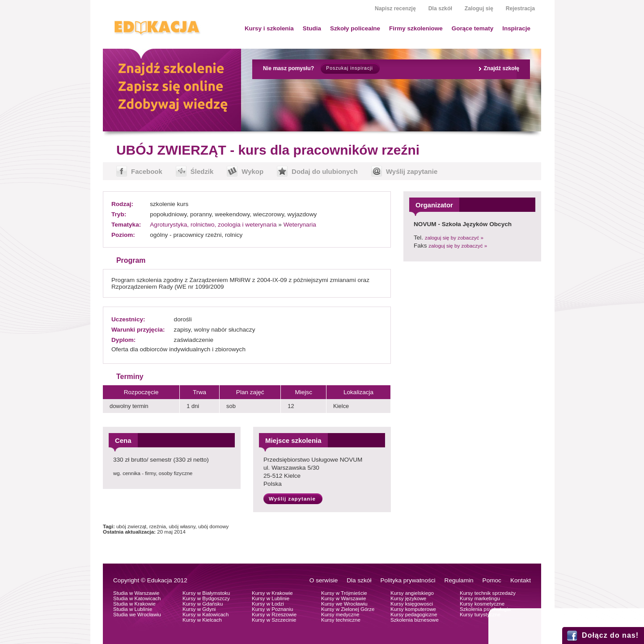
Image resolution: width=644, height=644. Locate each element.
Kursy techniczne (341, 620)
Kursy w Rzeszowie (274, 615)
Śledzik (202, 171)
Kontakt (521, 580)
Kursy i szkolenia (269, 28)
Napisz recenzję (395, 8)
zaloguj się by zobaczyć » (454, 238)
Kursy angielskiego (412, 593)
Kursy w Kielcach (202, 620)
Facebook (147, 171)
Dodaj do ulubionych (325, 171)
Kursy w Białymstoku (206, 593)
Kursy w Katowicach (205, 615)
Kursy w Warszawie (343, 598)
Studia (312, 28)
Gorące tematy (472, 28)
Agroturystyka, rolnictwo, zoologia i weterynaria (213, 225)
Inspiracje (516, 28)
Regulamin (459, 580)
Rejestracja (520, 8)
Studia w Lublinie (133, 609)
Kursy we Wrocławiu (344, 604)
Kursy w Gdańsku (203, 604)
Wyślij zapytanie (412, 171)
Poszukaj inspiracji (349, 68)
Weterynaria (300, 225)
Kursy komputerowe (413, 609)
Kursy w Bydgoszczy (206, 598)
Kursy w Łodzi (268, 604)
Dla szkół (440, 8)
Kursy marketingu (480, 598)
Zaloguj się (479, 8)
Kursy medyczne (340, 615)
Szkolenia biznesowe (415, 620)
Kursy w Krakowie (272, 593)
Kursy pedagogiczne (414, 615)
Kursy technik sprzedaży (488, 593)
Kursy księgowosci (412, 604)
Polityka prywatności (408, 580)
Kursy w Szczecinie (274, 620)
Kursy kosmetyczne (482, 604)
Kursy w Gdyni (199, 609)
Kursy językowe (408, 598)
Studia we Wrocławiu (137, 615)
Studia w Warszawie (136, 593)
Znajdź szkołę (501, 68)
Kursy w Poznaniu (272, 609)
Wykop (252, 171)
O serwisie (324, 580)
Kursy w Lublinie (271, 598)
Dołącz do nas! (610, 635)
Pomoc (492, 580)
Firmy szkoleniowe (416, 28)
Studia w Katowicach (137, 598)
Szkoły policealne (355, 28)
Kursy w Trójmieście (344, 593)
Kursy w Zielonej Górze (348, 609)
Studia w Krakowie (134, 604)
